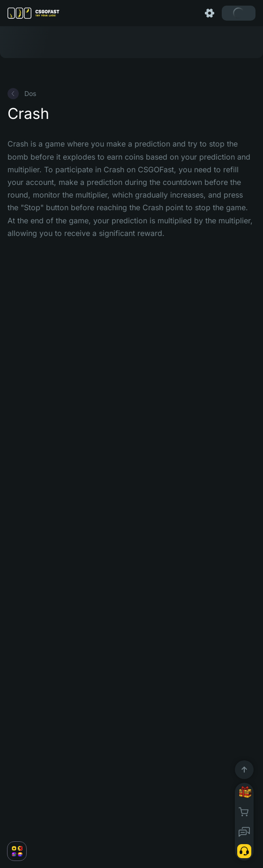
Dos (22, 94)
